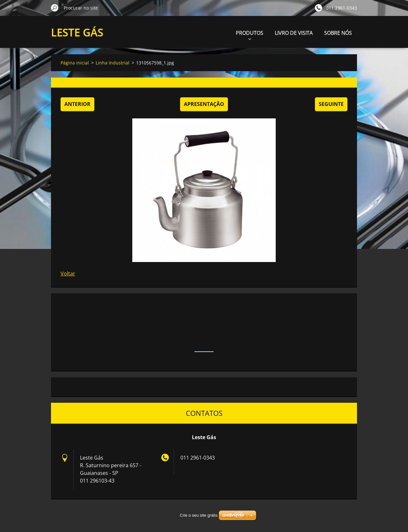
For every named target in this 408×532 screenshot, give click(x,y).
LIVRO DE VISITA (294, 33)
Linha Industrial (113, 63)
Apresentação (204, 104)
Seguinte (331, 104)
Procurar (55, 8)
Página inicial (75, 63)
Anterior (77, 104)
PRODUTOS (250, 35)
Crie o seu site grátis (199, 515)
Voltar (68, 273)
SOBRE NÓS (338, 33)
